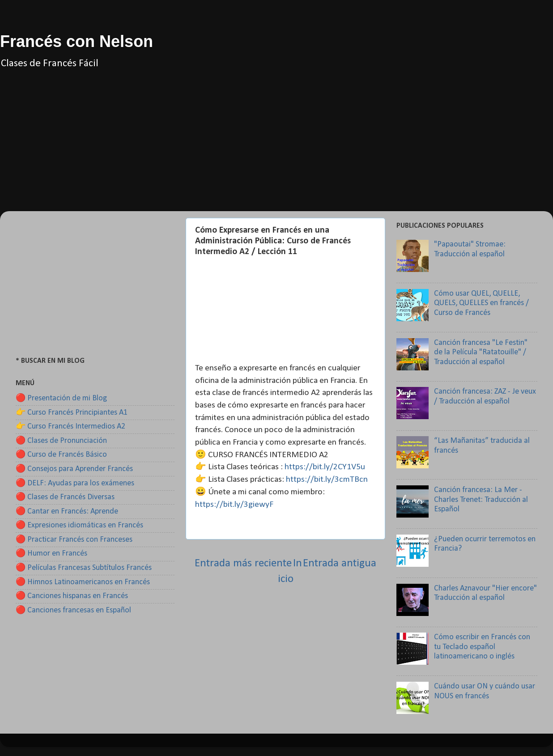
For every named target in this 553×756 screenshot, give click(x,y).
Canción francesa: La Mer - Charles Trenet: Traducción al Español (481, 500)
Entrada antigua (340, 563)
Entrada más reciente (243, 563)
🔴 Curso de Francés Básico (61, 455)
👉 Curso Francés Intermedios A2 (70, 427)
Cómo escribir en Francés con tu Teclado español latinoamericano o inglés (482, 647)
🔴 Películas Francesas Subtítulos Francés (84, 568)
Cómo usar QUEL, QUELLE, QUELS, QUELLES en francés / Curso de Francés (481, 303)
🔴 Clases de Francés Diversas (65, 497)
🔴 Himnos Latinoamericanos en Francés (83, 582)
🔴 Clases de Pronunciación (61, 441)
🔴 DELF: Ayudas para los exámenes (75, 483)
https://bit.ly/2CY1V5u (325, 467)
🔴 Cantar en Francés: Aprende (67, 512)
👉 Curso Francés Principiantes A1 (72, 413)
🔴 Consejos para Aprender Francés (74, 469)
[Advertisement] (276, 149)
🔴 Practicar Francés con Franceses (74, 540)
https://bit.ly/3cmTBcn (327, 480)
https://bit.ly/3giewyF (234, 505)
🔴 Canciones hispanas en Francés (72, 596)
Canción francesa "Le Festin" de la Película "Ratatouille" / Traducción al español (481, 353)
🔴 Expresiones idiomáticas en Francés (79, 525)
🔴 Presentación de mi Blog (61, 398)
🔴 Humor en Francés (51, 554)
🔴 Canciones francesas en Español (73, 610)
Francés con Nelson (77, 41)
